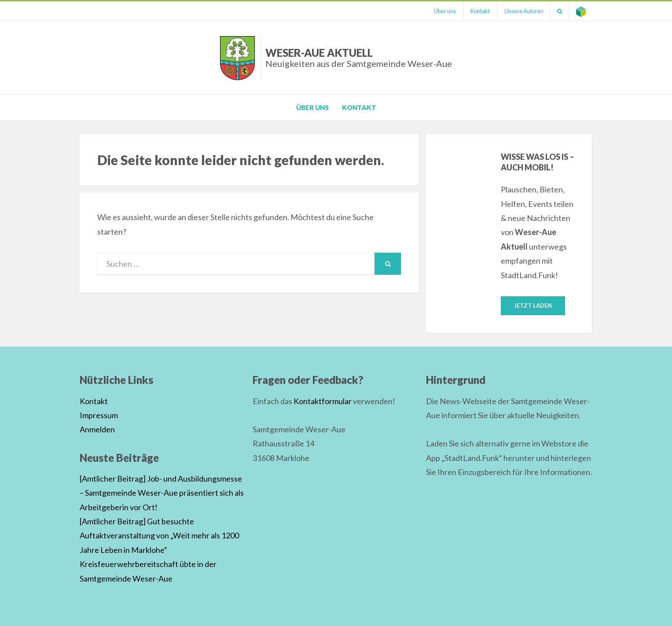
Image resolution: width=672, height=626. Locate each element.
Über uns (445, 11)
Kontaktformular (323, 401)
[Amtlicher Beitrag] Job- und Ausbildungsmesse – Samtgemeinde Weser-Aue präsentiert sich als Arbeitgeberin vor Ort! (162, 493)
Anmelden (97, 429)
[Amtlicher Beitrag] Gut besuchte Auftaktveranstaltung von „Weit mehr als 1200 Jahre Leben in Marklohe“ (159, 536)
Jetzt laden (533, 306)
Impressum (99, 415)
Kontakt (480, 11)
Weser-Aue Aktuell (359, 57)
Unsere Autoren (524, 11)
